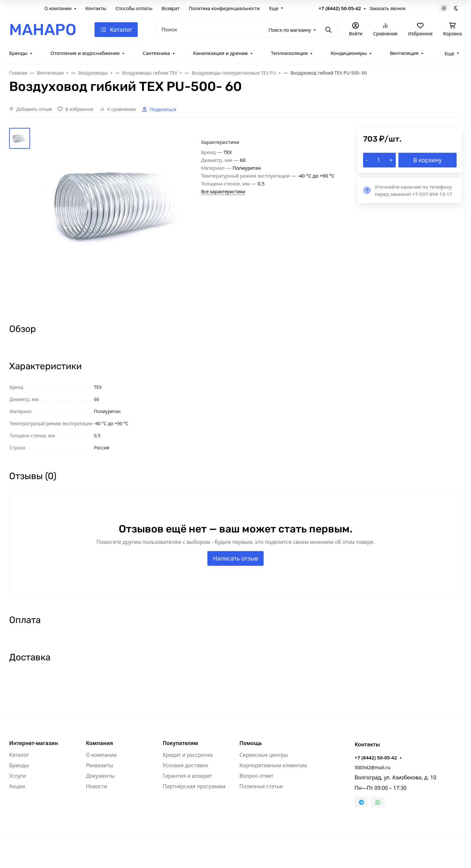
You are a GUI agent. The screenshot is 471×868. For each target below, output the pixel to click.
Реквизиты (100, 765)
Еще (274, 8)
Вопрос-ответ (256, 776)
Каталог (19, 755)
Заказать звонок (388, 8)
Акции (17, 786)
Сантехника (156, 53)
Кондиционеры (349, 53)
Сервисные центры (264, 755)
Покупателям (180, 743)
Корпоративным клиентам (273, 765)
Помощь (251, 743)
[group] (117, 220)
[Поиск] (247, 30)
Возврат (171, 8)
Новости (97, 786)
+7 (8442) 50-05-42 (340, 8)
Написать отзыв (236, 558)
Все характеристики (223, 191)
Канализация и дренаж (220, 53)
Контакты (96, 8)
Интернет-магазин (34, 743)
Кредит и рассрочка (188, 755)
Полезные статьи (261, 786)
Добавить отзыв (34, 109)
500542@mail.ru (373, 767)
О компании (58, 8)
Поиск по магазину (290, 30)
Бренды (18, 53)
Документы (100, 776)
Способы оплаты (134, 8)
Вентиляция (404, 53)
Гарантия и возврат (187, 776)
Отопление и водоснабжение (85, 53)
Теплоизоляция (289, 53)
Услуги (17, 776)
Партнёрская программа (194, 786)
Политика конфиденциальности (224, 8)
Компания (100, 743)
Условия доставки (185, 765)
